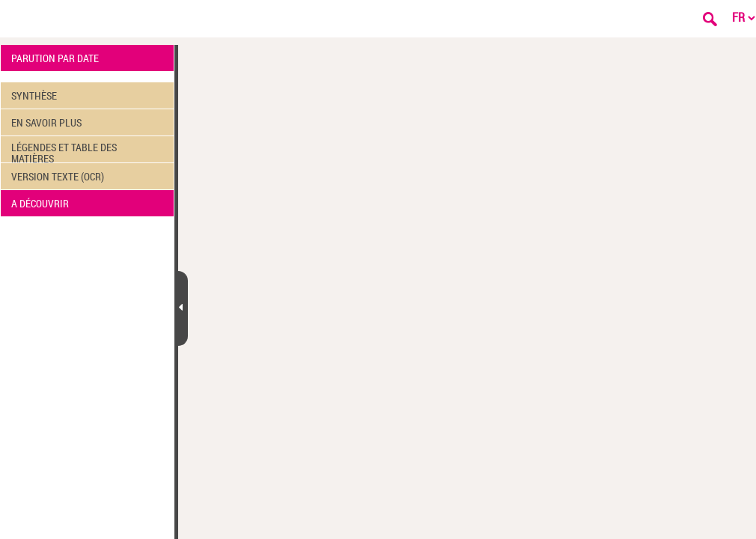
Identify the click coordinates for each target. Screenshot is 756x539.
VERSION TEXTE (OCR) (58, 176)
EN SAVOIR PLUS (46, 122)
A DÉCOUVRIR (40, 203)
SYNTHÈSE (34, 95)
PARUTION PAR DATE (55, 58)
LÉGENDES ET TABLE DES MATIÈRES (64, 151)
